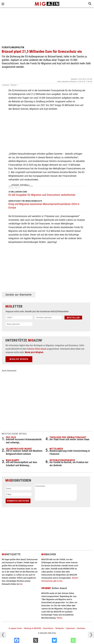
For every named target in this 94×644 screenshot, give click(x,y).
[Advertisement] (47, 26)
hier (21, 584)
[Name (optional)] (19, 324)
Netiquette (60, 628)
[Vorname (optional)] (48, 317)
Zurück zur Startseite (19, 295)
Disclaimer (81, 628)
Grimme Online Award (37, 349)
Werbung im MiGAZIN (32, 628)
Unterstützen (48, 628)
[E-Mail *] (19, 317)
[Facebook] (30, 641)
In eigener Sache (15, 628)
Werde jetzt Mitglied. (34, 352)
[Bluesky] (67, 641)
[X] (49, 641)
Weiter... (60, 618)
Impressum (70, 628)
